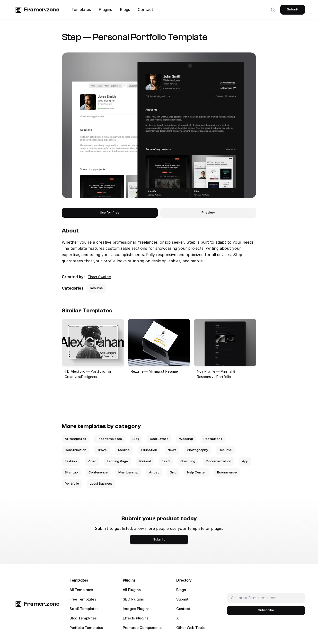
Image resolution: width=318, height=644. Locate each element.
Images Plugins (136, 609)
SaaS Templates (84, 609)
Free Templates (83, 599)
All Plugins (132, 590)
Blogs (125, 9)
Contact (146, 9)
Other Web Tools (190, 628)
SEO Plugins (133, 599)
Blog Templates (83, 618)
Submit (182, 599)
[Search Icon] (273, 10)
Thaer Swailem (99, 277)
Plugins (105, 9)
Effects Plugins (136, 618)
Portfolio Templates (86, 628)
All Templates (81, 590)
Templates (81, 9)
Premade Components (142, 628)
